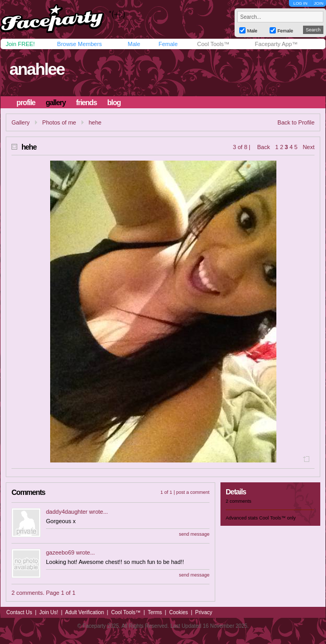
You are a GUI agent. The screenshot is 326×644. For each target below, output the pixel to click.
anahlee (37, 69)
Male (134, 44)
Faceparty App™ (276, 44)
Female (168, 44)
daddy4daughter (67, 512)
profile (26, 103)
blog (114, 103)
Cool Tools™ (213, 44)
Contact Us (19, 612)
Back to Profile (296, 122)
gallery (55, 103)
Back (263, 147)
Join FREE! (20, 44)
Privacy (204, 612)
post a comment (193, 492)
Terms (155, 612)
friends (87, 103)
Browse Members (79, 44)
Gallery (21, 122)
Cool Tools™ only (277, 518)
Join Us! (49, 612)
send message (194, 534)
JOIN (319, 3)
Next (308, 147)
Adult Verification (84, 612)
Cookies (179, 612)
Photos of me (59, 122)
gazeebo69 (60, 552)
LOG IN (300, 3)
